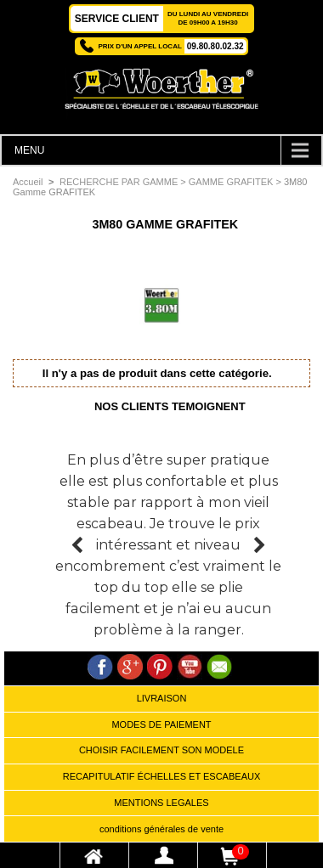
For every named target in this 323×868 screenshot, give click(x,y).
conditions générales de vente (161, 829)
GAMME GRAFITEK (231, 182)
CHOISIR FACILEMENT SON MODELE (161, 750)
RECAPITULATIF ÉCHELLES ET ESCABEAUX (162, 776)
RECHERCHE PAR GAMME (119, 182)
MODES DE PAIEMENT (161, 724)
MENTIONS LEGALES (161, 803)
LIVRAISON (162, 698)
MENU (29, 150)
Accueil (28, 182)
